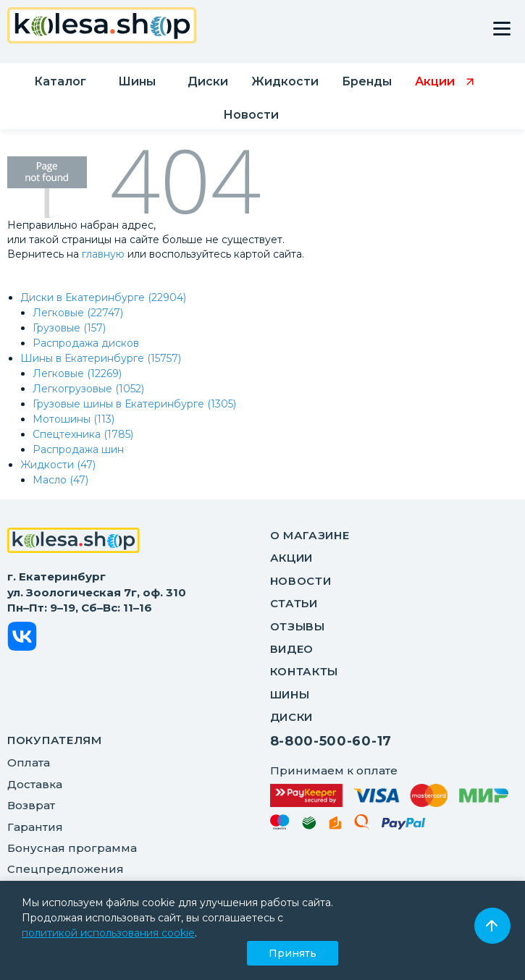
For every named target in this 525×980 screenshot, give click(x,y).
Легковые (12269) (77, 373)
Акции (292, 558)
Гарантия (35, 827)
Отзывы (298, 626)
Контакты (304, 671)
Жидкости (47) (58, 465)
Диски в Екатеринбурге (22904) (103, 297)
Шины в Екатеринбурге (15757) (101, 358)
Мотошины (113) (73, 419)
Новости (301, 581)
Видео (292, 649)
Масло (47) (60, 480)
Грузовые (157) (69, 328)
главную (103, 254)
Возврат (31, 805)
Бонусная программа (72, 848)
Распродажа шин (78, 449)
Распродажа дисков (86, 343)
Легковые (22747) (78, 313)
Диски (292, 717)
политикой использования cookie (108, 933)
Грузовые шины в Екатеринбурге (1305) (134, 404)
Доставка (35, 784)
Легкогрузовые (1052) (88, 389)
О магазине (310, 535)
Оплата (29, 763)
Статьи (294, 603)
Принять (293, 953)
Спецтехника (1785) (83, 434)
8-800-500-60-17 (331, 741)
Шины (290, 694)
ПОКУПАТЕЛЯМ (55, 740)
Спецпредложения (66, 869)
